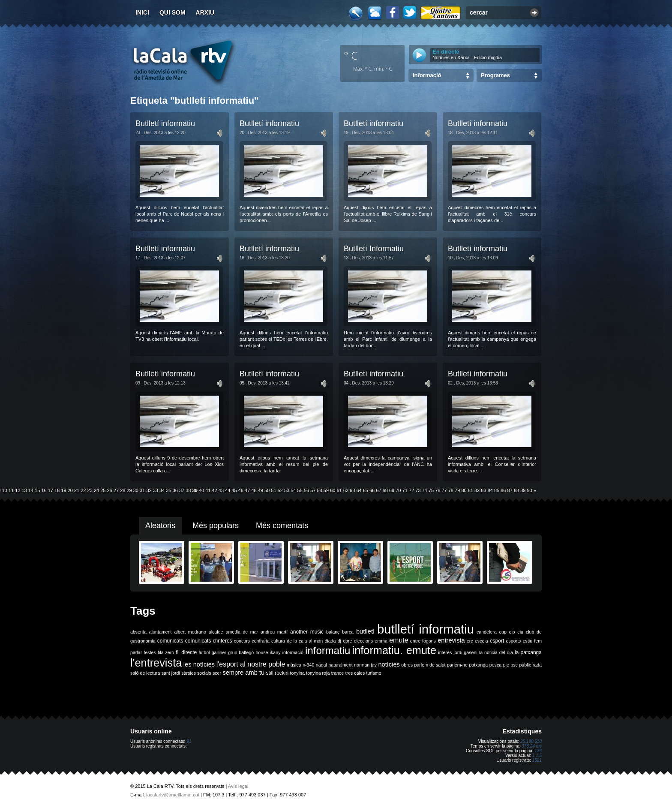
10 (5, 490)
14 (31, 490)
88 (516, 490)
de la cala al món (305, 641)
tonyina (297, 673)
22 (83, 490)
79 (457, 490)
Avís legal (238, 786)
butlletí (365, 631)
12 (18, 490)
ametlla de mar (242, 632)
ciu (520, 632)
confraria (260, 641)
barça (348, 632)
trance (338, 673)
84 (490, 490)
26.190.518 (531, 741)
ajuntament (160, 632)
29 (129, 490)
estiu (528, 641)
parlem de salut (430, 665)
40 (201, 490)
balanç (333, 632)
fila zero (166, 652)
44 (228, 490)
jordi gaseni (465, 652)
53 (287, 490)
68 (385, 490)
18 (57, 490)
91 (189, 741)
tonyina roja (318, 673)
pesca (495, 665)
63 (352, 490)
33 (156, 490)
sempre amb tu (243, 673)
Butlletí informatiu (165, 123)
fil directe (186, 652)
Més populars (216, 526)
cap (503, 632)
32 (149, 490)
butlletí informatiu (426, 629)
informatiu (328, 650)
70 (398, 490)
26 (110, 490)
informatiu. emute (394, 650)
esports (513, 641)
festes (150, 652)
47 (247, 490)
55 (300, 490)
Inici (142, 12)
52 (280, 490)
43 (221, 490)
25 (103, 490)
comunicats (170, 641)
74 (425, 490)
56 (306, 490)
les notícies (199, 664)
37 (182, 490)
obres (407, 665)
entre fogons (423, 641)
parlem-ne (457, 665)
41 (208, 490)
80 (464, 490)
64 (359, 490)
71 (405, 490)
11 (11, 490)
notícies (389, 664)
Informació (427, 75)
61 (339, 490)
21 (77, 490)
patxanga (478, 665)
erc (470, 641)
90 (530, 490)
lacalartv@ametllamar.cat (173, 795)
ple (506, 665)
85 (497, 490)
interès (445, 652)
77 (444, 490)
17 (51, 490)
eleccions (363, 641)
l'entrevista (156, 663)
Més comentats (282, 526)
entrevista (451, 640)
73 (418, 490)
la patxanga (528, 652)
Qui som (172, 12)
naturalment (340, 665)
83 (483, 490)
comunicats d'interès (209, 641)
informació (293, 652)
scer (217, 673)
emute (399, 640)
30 (136, 490)
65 (366, 490)
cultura (278, 641)
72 (411, 490)
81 (471, 490)
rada (537, 665)
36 (175, 490)
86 (503, 490)
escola (481, 641)
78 (451, 490)
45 (234, 490)
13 (24, 490)
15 (37, 490)
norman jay (365, 665)
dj (339, 641)
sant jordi (171, 673)
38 (188, 490)
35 (168, 490)
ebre (347, 641)
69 (392, 490)
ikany (275, 652)
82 (477, 490)
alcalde (216, 632)
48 (254, 490)
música (294, 665)
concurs (242, 641)
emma (381, 641)
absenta (138, 632)
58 (320, 490)
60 (333, 490)
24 (96, 490)
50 (267, 490)
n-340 (308, 665)
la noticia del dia (496, 652)
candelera (487, 632)
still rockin (277, 673)
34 (162, 490)
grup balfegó (241, 652)
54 (293, 490)
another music (307, 632)
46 (241, 490)
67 (378, 490)
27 (116, 490)
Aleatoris (160, 526)
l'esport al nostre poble (251, 664)
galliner (219, 652)
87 (510, 490)
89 (523, 490)
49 (261, 490)
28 (123, 490)
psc (514, 665)
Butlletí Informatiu (374, 249)
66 (372, 490)
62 (346, 490)
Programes (495, 75)
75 (431, 490)
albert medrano (190, 632)
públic (525, 665)
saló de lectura (145, 673)
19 (63, 490)
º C (351, 55)
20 (70, 490)
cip (512, 632)
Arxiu (205, 12)
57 (313, 490)
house (262, 652)
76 (438, 490)
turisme (374, 673)
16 (44, 490)
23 (90, 490)
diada (330, 641)
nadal (321, 665)
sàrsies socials (196, 673)
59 (326, 490)
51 (273, 490)
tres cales (355, 673)
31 (142, 490)
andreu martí (274, 632)
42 (215, 490)
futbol (204, 652)
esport (497, 641)
